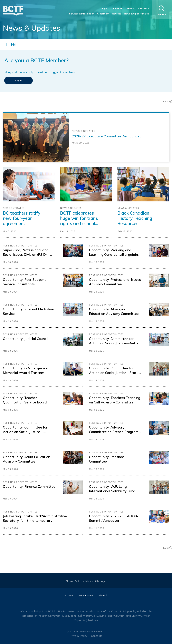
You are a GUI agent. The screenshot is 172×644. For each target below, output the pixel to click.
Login (104, 9)
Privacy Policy (79, 636)
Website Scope (86, 595)
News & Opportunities (136, 14)
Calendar (117, 9)
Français (69, 595)
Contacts (143, 9)
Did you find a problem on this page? (86, 581)
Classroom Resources (109, 14)
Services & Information (82, 14)
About (130, 9)
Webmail (103, 595)
